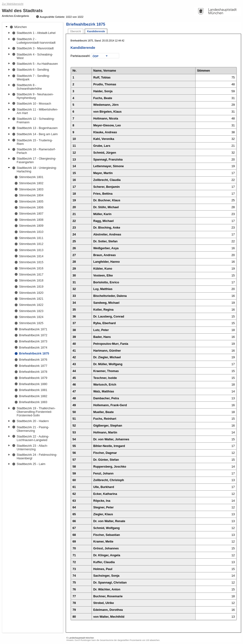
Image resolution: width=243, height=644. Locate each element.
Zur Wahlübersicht (13, 4)
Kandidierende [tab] (96, 31)
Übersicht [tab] (75, 31)
